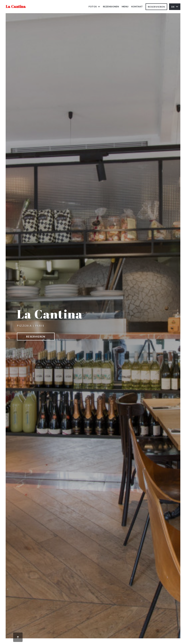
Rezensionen (111, 7)
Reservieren (156, 7)
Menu (125, 6)
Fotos (94, 7)
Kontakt (137, 7)
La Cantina (16, 7)
